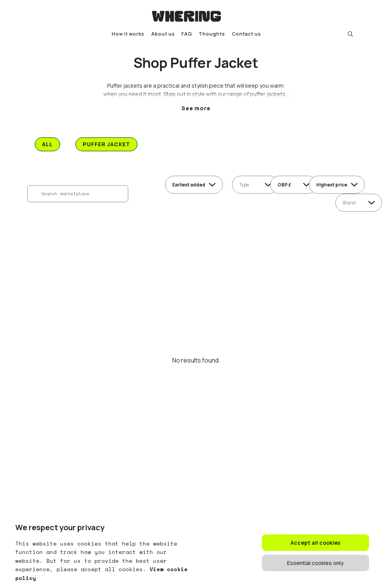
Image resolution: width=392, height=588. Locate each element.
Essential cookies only (315, 563)
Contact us (247, 34)
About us (163, 34)
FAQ (187, 34)
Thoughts (212, 34)
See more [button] (196, 108)
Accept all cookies (315, 543)
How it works (128, 34)
